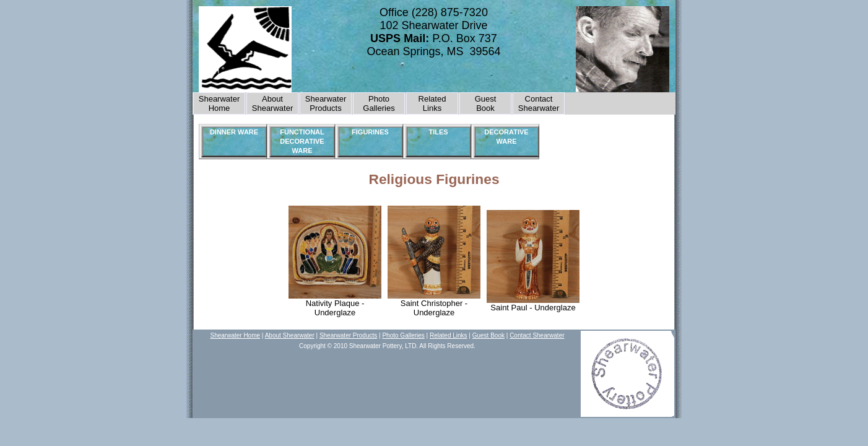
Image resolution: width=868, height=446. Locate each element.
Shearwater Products (326, 103)
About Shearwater (272, 103)
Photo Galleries (379, 103)
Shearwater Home (219, 103)
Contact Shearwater (539, 103)
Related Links (432, 103)
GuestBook (486, 103)
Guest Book (488, 335)
